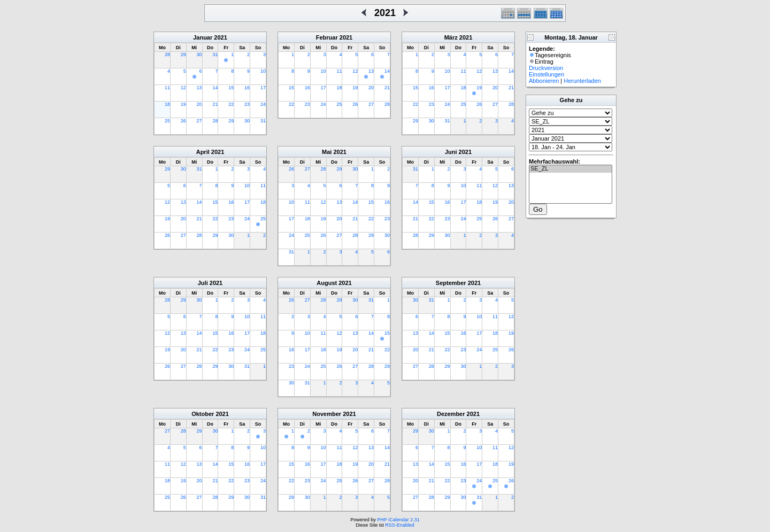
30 (199, 55)
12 (183, 88)
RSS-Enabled (400, 525)
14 (215, 88)
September (451, 283)
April (203, 152)
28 (167, 55)
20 (199, 104)
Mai (327, 152)
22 (231, 104)
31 (215, 55)
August (327, 283)
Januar (203, 37)
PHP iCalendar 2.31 (398, 520)
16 (247, 88)
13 (199, 88)
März (451, 37)
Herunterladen (582, 81)
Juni (451, 152)
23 (247, 104)
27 (199, 121)
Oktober (203, 414)
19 (183, 104)
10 (263, 71)
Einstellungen (546, 74)
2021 (220, 37)
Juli (203, 283)
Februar (327, 37)
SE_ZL (571, 169)
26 (183, 121)
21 (215, 104)
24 (263, 104)
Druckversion (546, 68)
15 (231, 88)
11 (167, 88)
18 (167, 104)
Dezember (451, 414)
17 (263, 88)
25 (167, 121)
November (327, 414)
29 (183, 55)
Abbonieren (544, 81)
